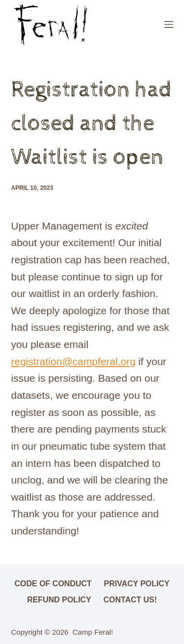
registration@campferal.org (74, 361)
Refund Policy (59, 600)
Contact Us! (130, 600)
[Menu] (169, 24)
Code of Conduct (53, 584)
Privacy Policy (137, 584)
